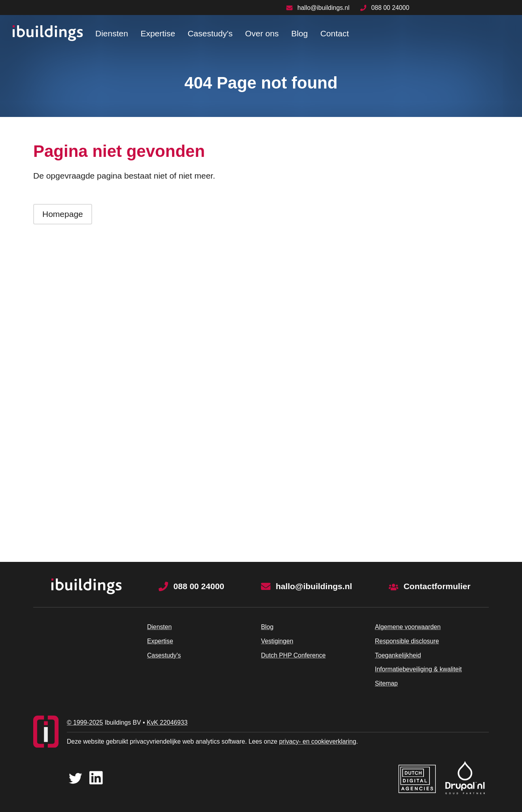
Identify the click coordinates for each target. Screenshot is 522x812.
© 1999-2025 (85, 723)
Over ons (262, 33)
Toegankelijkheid (398, 655)
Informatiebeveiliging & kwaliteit (418, 669)
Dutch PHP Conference (293, 655)
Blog (299, 33)
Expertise (158, 33)
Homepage (63, 214)
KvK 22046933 (167, 723)
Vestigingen (277, 641)
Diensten (112, 33)
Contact (335, 33)
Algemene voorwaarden (408, 627)
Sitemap (386, 683)
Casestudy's (210, 33)
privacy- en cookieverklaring (318, 741)
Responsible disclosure (407, 641)
